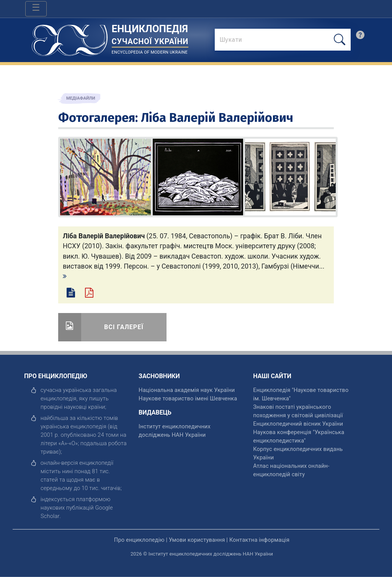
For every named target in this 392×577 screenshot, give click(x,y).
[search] (360, 37)
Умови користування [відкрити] (197, 540)
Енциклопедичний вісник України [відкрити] (298, 424)
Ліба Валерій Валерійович (217, 118)
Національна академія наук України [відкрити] (187, 390)
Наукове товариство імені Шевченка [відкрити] (188, 398)
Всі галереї (124, 327)
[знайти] (283, 40)
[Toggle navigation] (36, 9)
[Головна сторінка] (70, 38)
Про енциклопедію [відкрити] (139, 540)
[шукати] (340, 40)
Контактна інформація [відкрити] (259, 540)
